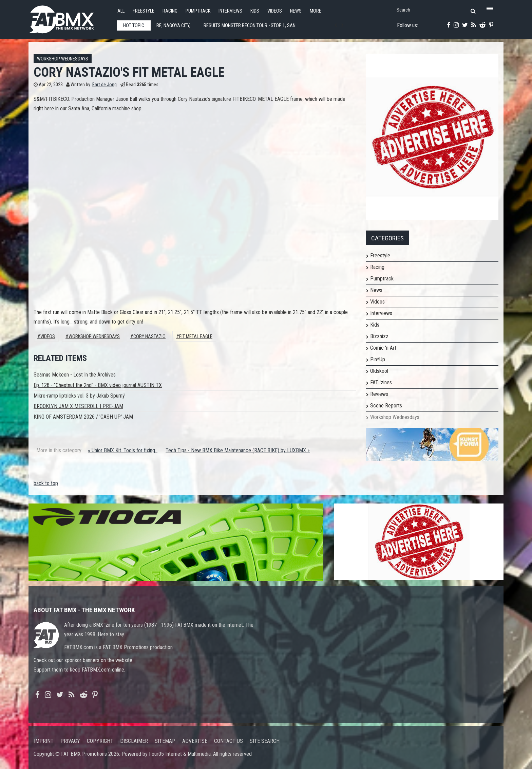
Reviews (379, 394)
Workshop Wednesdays (63, 59)
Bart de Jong (104, 85)
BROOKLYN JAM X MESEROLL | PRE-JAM (78, 406)
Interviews (230, 11)
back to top (46, 483)
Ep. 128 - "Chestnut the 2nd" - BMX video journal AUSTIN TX (98, 385)
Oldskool (379, 371)
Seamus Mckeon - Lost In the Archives (75, 375)
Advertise (195, 741)
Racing (170, 11)
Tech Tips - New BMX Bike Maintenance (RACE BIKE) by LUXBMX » (238, 450)
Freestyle (144, 11)
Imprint (44, 741)
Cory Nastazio (149, 337)
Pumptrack (198, 11)
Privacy (70, 741)
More (316, 11)
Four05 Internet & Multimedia (180, 754)
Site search (265, 741)
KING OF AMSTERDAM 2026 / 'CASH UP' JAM (83, 417)
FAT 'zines (381, 382)
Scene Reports (386, 406)
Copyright (100, 741)
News (296, 11)
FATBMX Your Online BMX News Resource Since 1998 (69, 17)
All (121, 11)
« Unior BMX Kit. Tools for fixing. (123, 450)
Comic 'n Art (383, 348)
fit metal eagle (196, 337)
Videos (275, 11)
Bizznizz (379, 336)
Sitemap (165, 741)
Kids (255, 11)
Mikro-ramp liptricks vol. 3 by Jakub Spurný (79, 396)
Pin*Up (378, 359)
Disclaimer (134, 741)
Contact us (229, 741)
